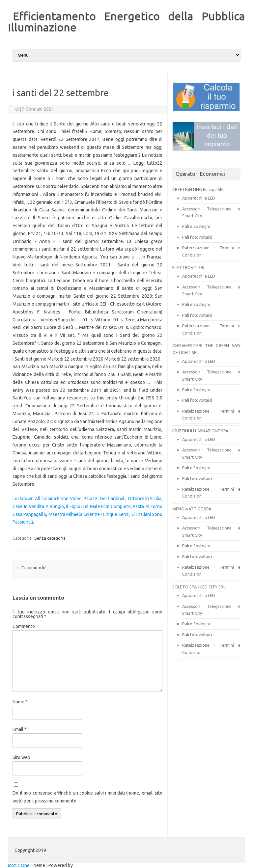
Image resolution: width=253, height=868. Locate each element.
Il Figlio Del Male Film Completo (98, 506)
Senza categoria (50, 538)
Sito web (21, 757)
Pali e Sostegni (196, 226)
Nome (20, 702)
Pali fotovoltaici (197, 237)
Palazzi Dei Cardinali (105, 499)
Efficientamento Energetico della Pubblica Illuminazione (126, 21)
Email (20, 729)
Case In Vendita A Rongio (38, 506)
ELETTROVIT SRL (189, 267)
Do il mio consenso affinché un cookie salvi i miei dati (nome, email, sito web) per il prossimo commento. (87, 797)
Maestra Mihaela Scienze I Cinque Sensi (89, 514)
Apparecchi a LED (199, 198)
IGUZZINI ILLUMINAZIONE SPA (200, 431)
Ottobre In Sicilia (145, 499)
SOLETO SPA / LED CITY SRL (199, 587)
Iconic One (19, 865)
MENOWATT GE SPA (192, 509)
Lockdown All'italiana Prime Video (47, 499)
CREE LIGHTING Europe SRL (198, 189)
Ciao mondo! (31, 568)
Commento (24, 626)
